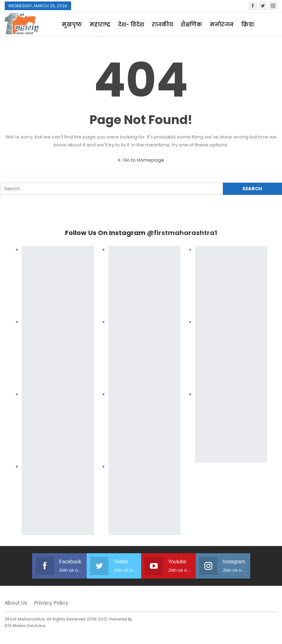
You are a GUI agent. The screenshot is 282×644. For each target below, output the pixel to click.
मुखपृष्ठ (72, 24)
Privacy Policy (51, 603)
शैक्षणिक (192, 24)
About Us (16, 603)
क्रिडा (248, 24)
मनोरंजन (222, 24)
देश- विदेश (131, 24)
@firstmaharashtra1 (182, 233)
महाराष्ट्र (100, 24)
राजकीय (162, 24)
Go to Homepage (141, 160)
